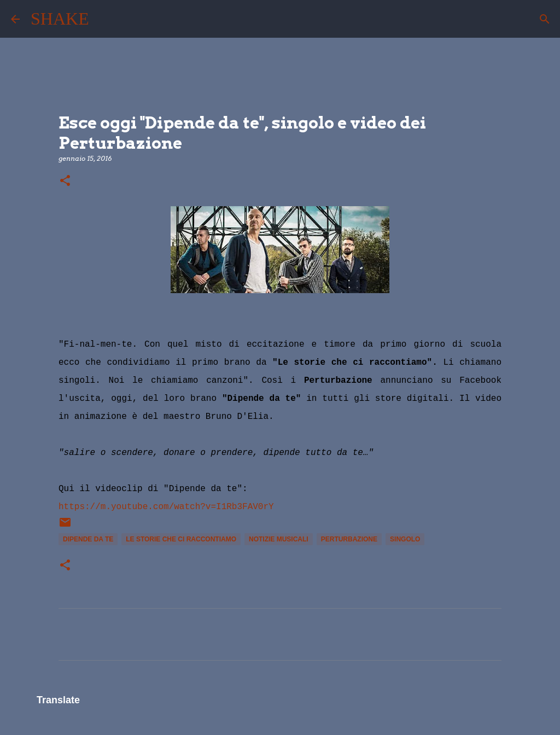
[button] (65, 181)
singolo (405, 539)
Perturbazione (349, 539)
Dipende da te (88, 539)
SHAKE (60, 19)
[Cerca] (104, 19)
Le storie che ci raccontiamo (181, 539)
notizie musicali (279, 539)
